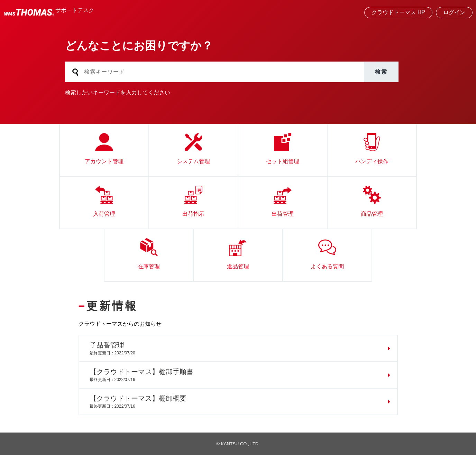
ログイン (454, 12)
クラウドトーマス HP (398, 12)
